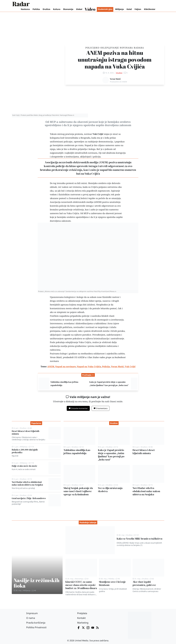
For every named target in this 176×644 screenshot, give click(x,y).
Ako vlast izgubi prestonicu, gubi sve (144, 583)
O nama (31, 618)
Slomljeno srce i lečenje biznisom (112, 583)
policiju (97, 157)
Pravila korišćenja (36, 623)
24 (30, 495)
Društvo (46, 9)
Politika (36, 9)
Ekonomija (68, 9)
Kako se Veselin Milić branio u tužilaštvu (139, 539)
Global (79, 9)
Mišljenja (119, 9)
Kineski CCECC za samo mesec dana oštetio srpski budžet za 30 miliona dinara (81, 585)
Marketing (83, 623)
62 (152, 579)
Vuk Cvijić (98, 134)
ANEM (103, 162)
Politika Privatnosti (36, 627)
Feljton (138, 9)
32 (116, 485)
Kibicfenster (150, 9)
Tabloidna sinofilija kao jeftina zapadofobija (77, 452)
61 (87, 579)
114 (31, 447)
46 (34, 590)
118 (31, 463)
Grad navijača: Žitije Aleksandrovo (29, 498)
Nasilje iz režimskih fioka (37, 583)
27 (82, 485)
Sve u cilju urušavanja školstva (110, 490)
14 (82, 447)
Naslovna (25, 9)
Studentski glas (105, 9)
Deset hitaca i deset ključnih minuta (26, 432)
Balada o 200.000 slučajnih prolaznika (25, 451)
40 (30, 428)
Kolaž (129, 9)
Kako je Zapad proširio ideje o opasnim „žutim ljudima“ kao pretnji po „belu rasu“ (111, 455)
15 (30, 479)
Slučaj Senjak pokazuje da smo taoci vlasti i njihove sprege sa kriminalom (78, 491)
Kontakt (81, 618)
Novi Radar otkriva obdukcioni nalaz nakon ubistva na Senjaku (27, 483)
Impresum (32, 613)
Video (90, 9)
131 (137, 535)
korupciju (121, 153)
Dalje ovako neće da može (24, 466)
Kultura (57, 9)
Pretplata (82, 613)
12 (116, 447)
